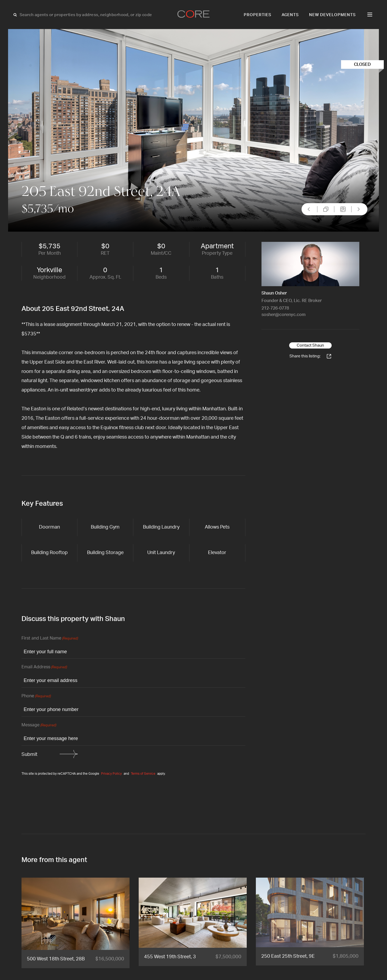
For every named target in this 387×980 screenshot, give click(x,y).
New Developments (332, 15)
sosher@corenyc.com (284, 315)
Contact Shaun (310, 345)
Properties (258, 15)
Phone (36, 696)
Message (39, 725)
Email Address (44, 667)
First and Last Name (50, 639)
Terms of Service (143, 774)
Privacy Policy (111, 774)
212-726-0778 (275, 308)
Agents (290, 15)
